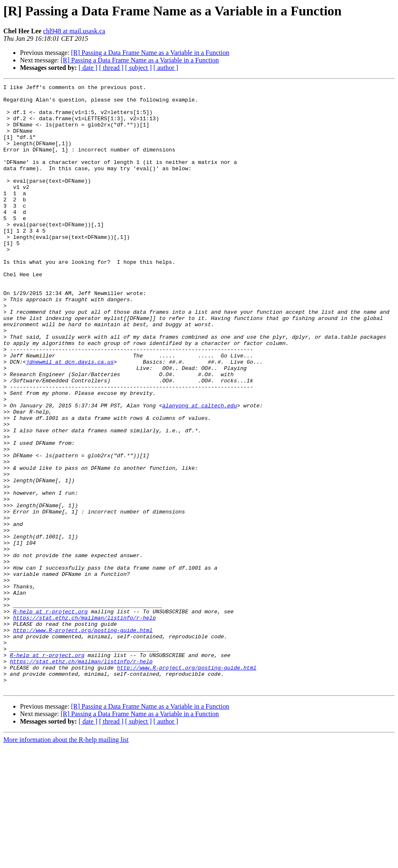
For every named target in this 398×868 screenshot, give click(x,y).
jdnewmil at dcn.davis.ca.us (70, 418)
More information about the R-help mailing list (66, 861)
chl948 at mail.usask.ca (74, 31)
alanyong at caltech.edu (199, 470)
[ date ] (88, 68)
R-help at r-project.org (50, 717)
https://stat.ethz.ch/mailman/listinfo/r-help (84, 725)
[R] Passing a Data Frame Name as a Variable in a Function (150, 53)
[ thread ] (111, 68)
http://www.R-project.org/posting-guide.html (83, 740)
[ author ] (166, 68)
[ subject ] (138, 68)
